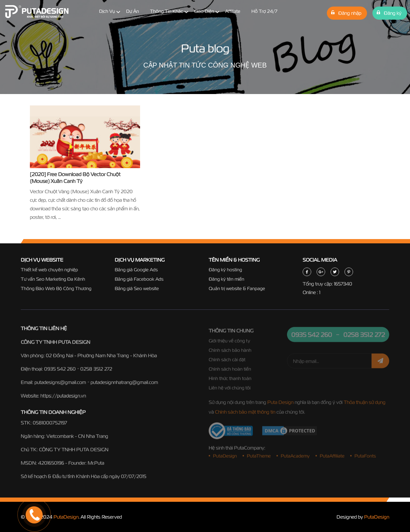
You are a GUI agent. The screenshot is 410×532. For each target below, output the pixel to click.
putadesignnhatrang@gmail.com (124, 384)
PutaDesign (66, 517)
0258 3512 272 (96, 371)
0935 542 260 (60, 371)
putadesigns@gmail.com (60, 384)
